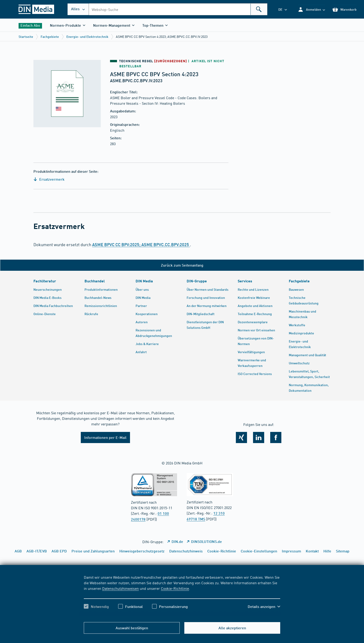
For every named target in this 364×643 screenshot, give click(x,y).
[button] (311, 9)
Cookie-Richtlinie (175, 588)
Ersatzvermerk (49, 179)
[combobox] (178, 9)
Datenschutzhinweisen (120, 588)
